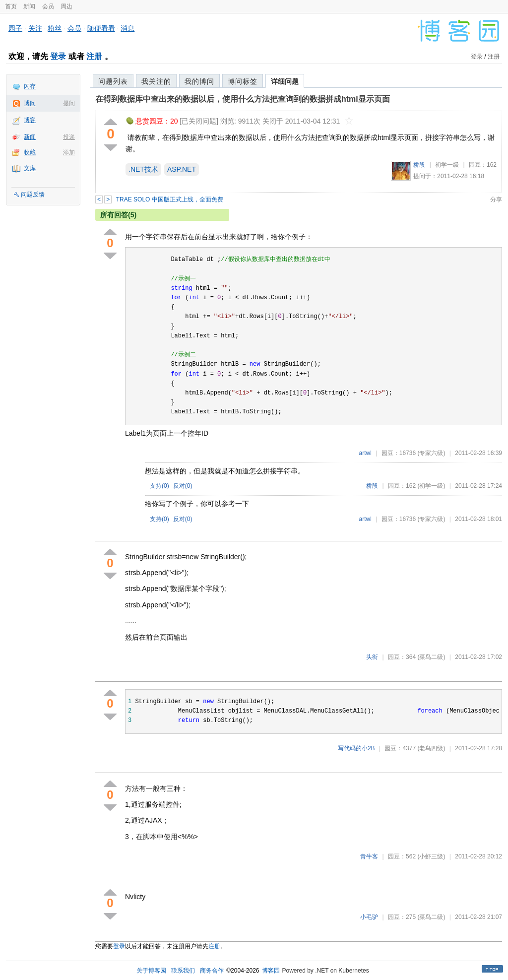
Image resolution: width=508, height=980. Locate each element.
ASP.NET (182, 169)
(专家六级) (431, 453)
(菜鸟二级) (431, 657)
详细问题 (285, 81)
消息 (127, 28)
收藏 (30, 152)
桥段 (419, 165)
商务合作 (212, 971)
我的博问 (199, 81)
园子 (15, 28)
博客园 (271, 971)
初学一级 (447, 165)
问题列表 (113, 81)
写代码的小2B (356, 748)
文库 (30, 168)
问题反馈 (33, 195)
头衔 (372, 657)
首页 (11, 6)
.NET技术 (143, 169)
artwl (365, 453)
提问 (69, 103)
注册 (94, 56)
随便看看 (101, 28)
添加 (69, 152)
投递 (69, 137)
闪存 (30, 86)
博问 (30, 103)
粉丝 (55, 28)
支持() (159, 486)
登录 (58, 56)
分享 (496, 199)
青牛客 (369, 856)
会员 (48, 6)
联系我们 (183, 971)
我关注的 (156, 81)
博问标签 (243, 81)
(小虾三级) (431, 856)
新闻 (29, 6)
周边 (66, 6)
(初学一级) (431, 486)
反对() (183, 486)
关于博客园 (151, 971)
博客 (30, 120)
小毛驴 (369, 917)
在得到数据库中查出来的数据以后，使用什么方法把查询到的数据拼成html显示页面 (243, 99)
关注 (35, 28)
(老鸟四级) (431, 748)
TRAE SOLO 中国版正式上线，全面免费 (170, 199)
